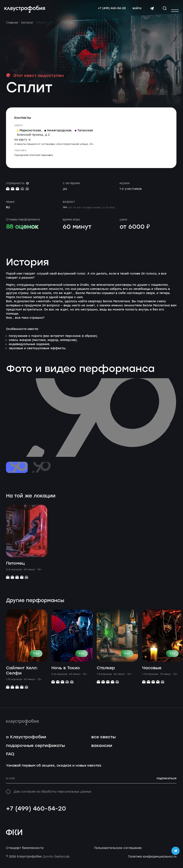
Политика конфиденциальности (152, 861)
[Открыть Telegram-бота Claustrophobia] (175, 851)
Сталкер (106, 672)
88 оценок (22, 231)
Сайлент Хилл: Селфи (22, 675)
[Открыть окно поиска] (163, 10)
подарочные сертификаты (35, 749)
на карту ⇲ (22, 143)
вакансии (102, 749)
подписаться (166, 782)
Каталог (27, 27)
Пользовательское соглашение (118, 852)
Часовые (152, 672)
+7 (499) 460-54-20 (36, 813)
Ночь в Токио (66, 672)
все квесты (103, 741)
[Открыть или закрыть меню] (175, 11)
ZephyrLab (62, 861)
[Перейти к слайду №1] (17, 471)
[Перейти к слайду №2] (40, 471)
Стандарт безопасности (25, 852)
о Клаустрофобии (26, 741)
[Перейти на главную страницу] (26, 11)
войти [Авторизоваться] (135, 10)
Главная (12, 27)
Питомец (15, 567)
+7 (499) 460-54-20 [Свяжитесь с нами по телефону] (110, 10)
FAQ (10, 758)
